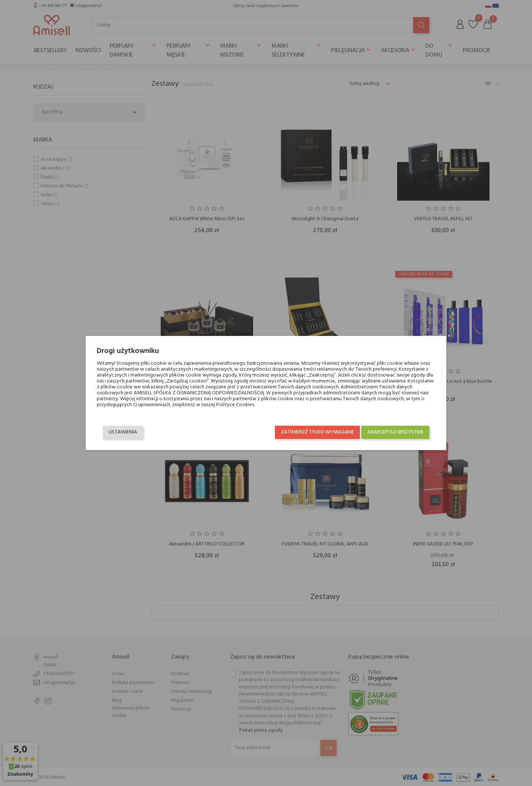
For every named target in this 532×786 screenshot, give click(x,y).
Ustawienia (123, 432)
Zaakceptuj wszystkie (395, 432)
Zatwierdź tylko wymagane (317, 432)
